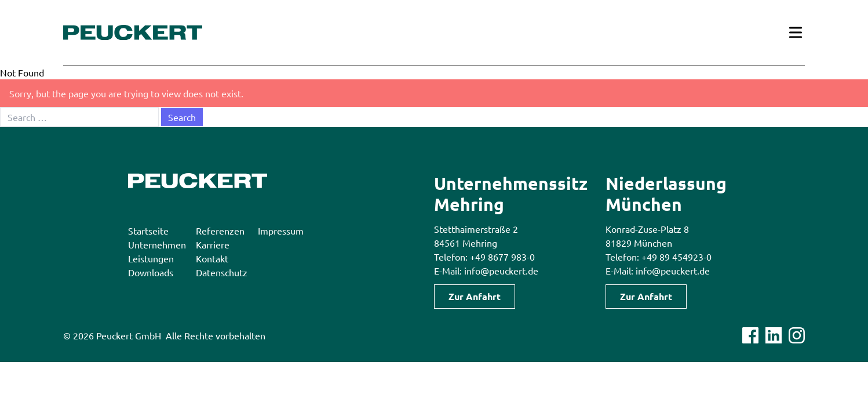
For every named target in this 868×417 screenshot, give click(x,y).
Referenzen (220, 231)
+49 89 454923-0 (676, 257)
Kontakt (212, 258)
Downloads (151, 272)
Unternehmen (157, 244)
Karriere (213, 244)
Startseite (148, 231)
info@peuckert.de (501, 270)
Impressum (281, 231)
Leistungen (151, 258)
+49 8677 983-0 (502, 257)
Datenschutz (222, 272)
